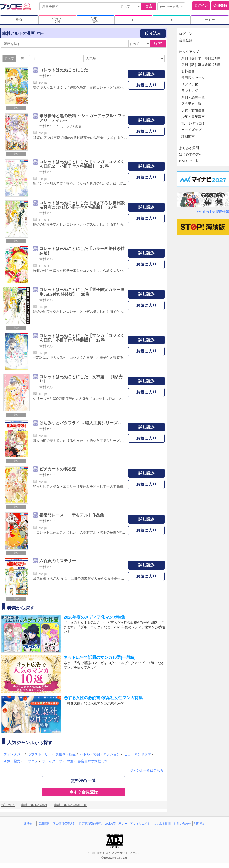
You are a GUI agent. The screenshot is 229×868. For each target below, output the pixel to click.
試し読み (146, 74)
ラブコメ (31, 761)
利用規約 (200, 824)
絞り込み (153, 34)
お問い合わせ (182, 824)
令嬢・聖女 (12, 761)
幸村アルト (48, 76)
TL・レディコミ (193, 123)
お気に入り (146, 85)
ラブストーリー (40, 754)
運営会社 (29, 824)
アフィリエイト (140, 824)
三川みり (66, 126)
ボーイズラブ (52, 761)
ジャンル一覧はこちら (147, 770)
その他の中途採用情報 (212, 212)
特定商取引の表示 (90, 824)
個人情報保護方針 (64, 824)
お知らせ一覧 (189, 161)
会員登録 (220, 5)
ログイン (201, 5)
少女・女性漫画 (193, 110)
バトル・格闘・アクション (100, 754)
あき (78, 126)
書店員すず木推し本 (93, 761)
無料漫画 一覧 (84, 781)
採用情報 (44, 824)
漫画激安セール (193, 78)
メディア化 (190, 84)
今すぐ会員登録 (84, 792)
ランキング (190, 91)
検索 (148, 6)
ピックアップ (189, 52)
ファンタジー (14, 754)
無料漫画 (188, 71)
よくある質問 (189, 148)
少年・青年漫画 (193, 117)
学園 (70, 761)
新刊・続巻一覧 (193, 97)
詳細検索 (188, 136)
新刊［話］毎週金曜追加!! (201, 65)
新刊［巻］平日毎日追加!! (201, 58)
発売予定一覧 (191, 104)
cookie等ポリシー (116, 824)
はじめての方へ (191, 154)
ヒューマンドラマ (138, 754)
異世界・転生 (66, 754)
